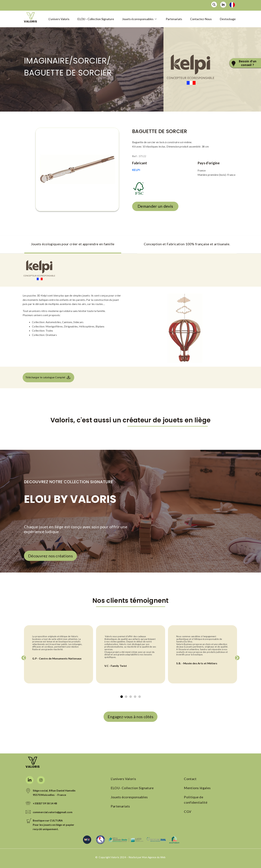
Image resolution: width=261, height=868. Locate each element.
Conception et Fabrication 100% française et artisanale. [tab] (187, 244)
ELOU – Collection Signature (96, 19)
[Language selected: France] (233, 5)
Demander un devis (155, 206)
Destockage (228, 19)
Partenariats (174, 19)
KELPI (136, 170)
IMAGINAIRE (47, 61)
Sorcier (90, 61)
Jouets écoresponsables (140, 19)
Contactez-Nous (201, 19)
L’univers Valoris (59, 19)
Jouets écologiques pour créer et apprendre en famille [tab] (73, 244)
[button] (24, 658)
